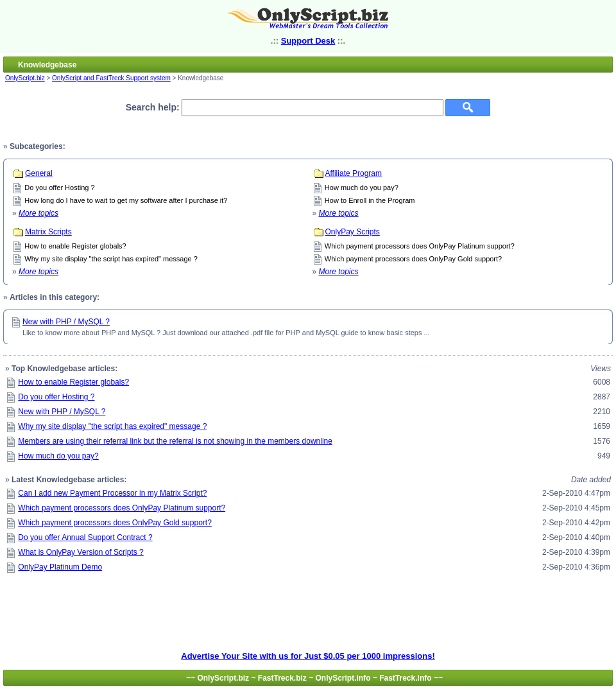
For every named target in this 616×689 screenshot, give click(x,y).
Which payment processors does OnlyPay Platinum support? (420, 246)
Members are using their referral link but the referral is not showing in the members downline (175, 441)
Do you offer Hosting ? (59, 188)
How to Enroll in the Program (370, 200)
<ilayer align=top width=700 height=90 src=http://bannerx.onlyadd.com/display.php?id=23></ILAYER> (308, 622)
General (39, 173)
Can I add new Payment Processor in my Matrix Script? (112, 493)
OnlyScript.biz (25, 78)
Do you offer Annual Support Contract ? (85, 537)
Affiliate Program (354, 173)
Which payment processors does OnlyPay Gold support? (413, 259)
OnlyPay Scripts (353, 232)
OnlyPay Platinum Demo (60, 567)
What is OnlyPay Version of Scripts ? (81, 552)
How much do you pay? (362, 188)
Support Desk (308, 41)
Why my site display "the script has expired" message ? (111, 259)
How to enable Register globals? (75, 246)
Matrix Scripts (48, 232)
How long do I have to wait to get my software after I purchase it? (126, 200)
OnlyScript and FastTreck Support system (111, 78)
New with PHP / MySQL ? (66, 322)
